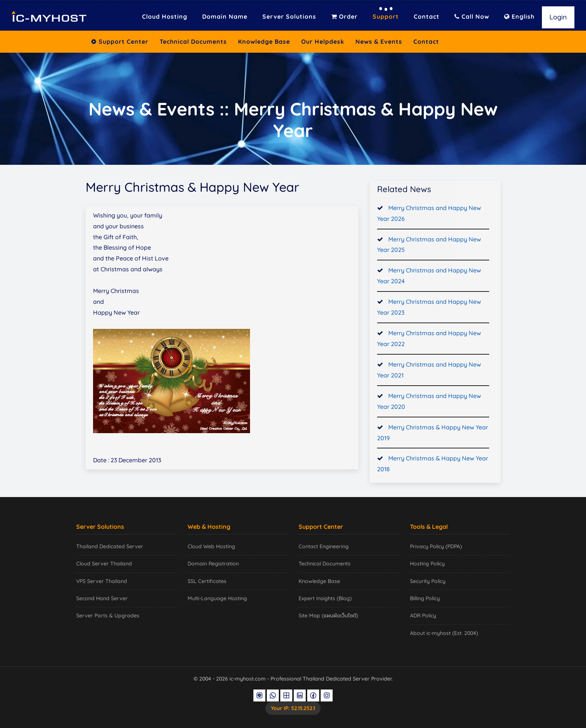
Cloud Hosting (165, 16)
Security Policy (428, 581)
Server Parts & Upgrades (108, 616)
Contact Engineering (324, 546)
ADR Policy (423, 616)
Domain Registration (213, 564)
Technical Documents (193, 41)
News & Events (379, 41)
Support (386, 16)
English (519, 16)
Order (344, 16)
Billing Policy (425, 598)
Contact (427, 16)
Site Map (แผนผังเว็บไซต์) (328, 616)
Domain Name (225, 16)
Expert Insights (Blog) (325, 598)
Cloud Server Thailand (104, 564)
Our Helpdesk (323, 41)
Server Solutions (289, 16)
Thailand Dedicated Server (110, 546)
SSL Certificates (207, 581)
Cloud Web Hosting (211, 546)
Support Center (120, 41)
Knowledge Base (264, 41)
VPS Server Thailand (102, 581)
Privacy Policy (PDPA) (436, 546)
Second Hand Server (102, 598)
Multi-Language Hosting (217, 598)
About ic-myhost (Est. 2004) (444, 633)
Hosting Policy (427, 564)
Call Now (472, 16)
